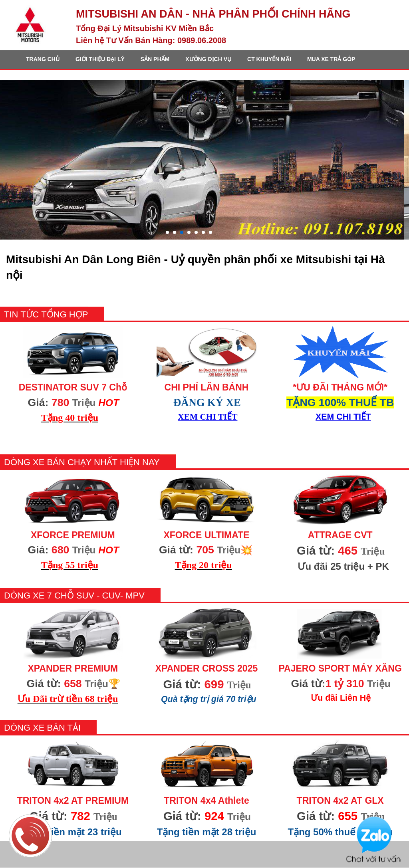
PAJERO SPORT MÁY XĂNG (340, 668)
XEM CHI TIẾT (207, 417)
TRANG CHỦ (43, 59)
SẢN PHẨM (155, 59)
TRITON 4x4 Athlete (206, 801)
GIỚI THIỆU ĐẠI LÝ (100, 59)
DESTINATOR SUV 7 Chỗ (73, 387)
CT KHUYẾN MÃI (269, 59)
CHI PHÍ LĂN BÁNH (207, 387)
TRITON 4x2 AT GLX (340, 801)
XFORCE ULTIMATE (206, 535)
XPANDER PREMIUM (73, 668)
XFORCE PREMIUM (73, 535)
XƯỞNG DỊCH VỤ (208, 59)
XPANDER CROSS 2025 (207, 668)
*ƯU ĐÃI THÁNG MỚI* (340, 387)
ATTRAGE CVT (340, 535)
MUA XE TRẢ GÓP (331, 59)
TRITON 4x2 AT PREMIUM (73, 801)
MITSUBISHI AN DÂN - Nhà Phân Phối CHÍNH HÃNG (213, 14)
